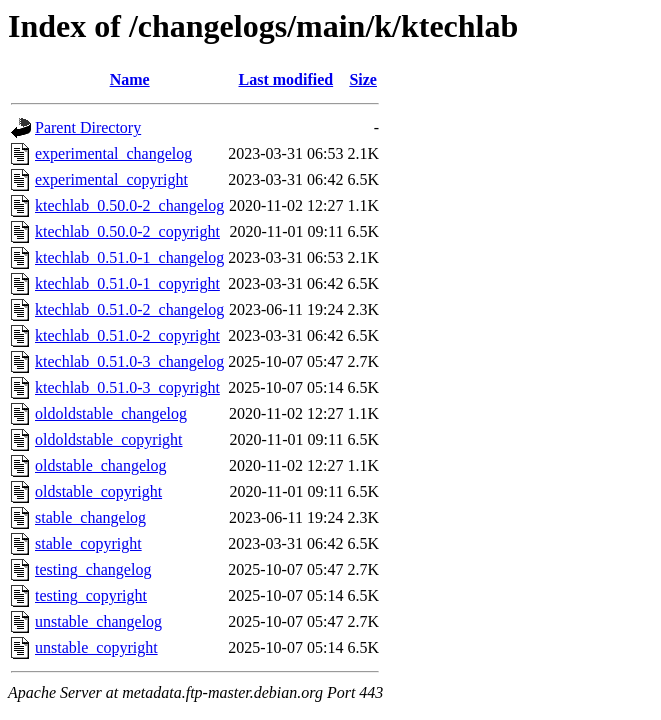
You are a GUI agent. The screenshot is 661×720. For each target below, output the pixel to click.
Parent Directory (88, 127)
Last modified (286, 79)
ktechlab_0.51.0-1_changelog (129, 257)
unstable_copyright (96, 647)
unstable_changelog (98, 621)
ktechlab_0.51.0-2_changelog (129, 309)
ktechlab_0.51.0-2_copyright (127, 335)
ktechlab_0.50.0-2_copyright (127, 231)
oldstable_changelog (101, 465)
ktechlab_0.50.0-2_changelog (129, 205)
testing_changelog (93, 569)
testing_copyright (91, 595)
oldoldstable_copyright (109, 439)
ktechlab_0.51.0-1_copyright (127, 283)
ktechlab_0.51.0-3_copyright (127, 387)
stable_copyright (88, 543)
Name (130, 79)
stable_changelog (90, 517)
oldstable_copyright (98, 491)
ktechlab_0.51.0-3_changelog (129, 361)
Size (363, 79)
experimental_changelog (113, 153)
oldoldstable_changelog (111, 413)
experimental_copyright (111, 179)
